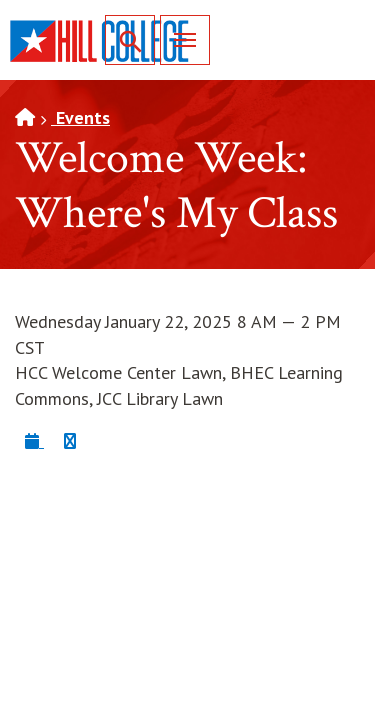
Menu (178, 39)
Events (80, 117)
